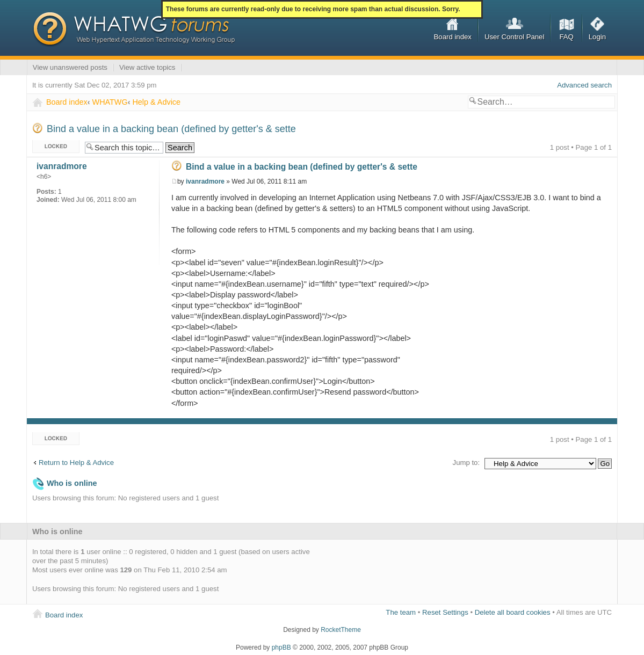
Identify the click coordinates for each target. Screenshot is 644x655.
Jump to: (466, 463)
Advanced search (584, 85)
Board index (453, 37)
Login (597, 37)
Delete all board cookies (513, 612)
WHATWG (110, 102)
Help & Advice (156, 102)
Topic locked (56, 147)
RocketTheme (341, 630)
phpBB (281, 647)
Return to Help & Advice (76, 463)
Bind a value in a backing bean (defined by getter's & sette (171, 129)
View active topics (147, 67)
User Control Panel (514, 37)
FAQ (566, 37)
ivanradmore (205, 181)
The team (401, 612)
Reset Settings (445, 612)
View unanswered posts (70, 67)
